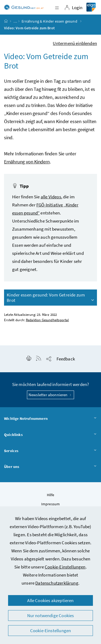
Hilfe (51, 495)
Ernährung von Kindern (27, 162)
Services (50, 451)
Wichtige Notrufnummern (50, 419)
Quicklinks (50, 435)
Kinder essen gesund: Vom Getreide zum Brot (51, 298)
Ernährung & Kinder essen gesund (50, 21)
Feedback (66, 359)
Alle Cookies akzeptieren (50, 600)
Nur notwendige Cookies (51, 616)
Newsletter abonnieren (50, 395)
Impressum (51, 504)
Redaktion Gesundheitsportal (47, 320)
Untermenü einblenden (75, 43)
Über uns (50, 467)
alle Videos (51, 197)
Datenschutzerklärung (57, 583)
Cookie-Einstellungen (65, 567)
